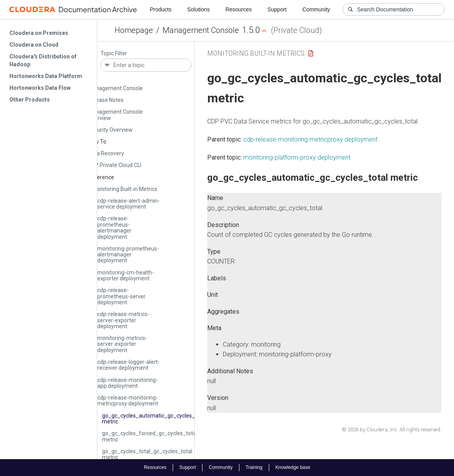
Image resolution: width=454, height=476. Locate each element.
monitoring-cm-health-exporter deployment (126, 275)
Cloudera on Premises (39, 33)
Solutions (199, 9)
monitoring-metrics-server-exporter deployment (122, 344)
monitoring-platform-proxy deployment (297, 157)
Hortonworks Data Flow (40, 88)
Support (277, 9)
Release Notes (106, 100)
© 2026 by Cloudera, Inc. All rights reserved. (392, 430)
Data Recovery (106, 153)
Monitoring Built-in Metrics (125, 189)
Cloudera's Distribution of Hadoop (43, 60)
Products (161, 9)
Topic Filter (114, 54)
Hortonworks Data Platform (46, 76)
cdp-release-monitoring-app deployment (128, 383)
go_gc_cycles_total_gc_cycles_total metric (147, 454)
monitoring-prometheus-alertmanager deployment (128, 255)
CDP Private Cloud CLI (115, 165)
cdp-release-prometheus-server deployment (121, 296)
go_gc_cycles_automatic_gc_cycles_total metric (154, 419)
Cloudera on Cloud (34, 45)
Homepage (134, 30)
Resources (239, 9)
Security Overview (110, 130)
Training (254, 467)
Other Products (30, 100)
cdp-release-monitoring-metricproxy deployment (128, 401)
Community (316, 9)
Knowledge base (293, 467)
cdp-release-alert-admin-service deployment (129, 204)
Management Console (201, 30)
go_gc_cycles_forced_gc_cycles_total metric (150, 436)
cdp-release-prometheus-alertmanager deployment (114, 227)
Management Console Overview (115, 115)
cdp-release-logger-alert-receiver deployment (129, 365)
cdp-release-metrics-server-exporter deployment (123, 320)
